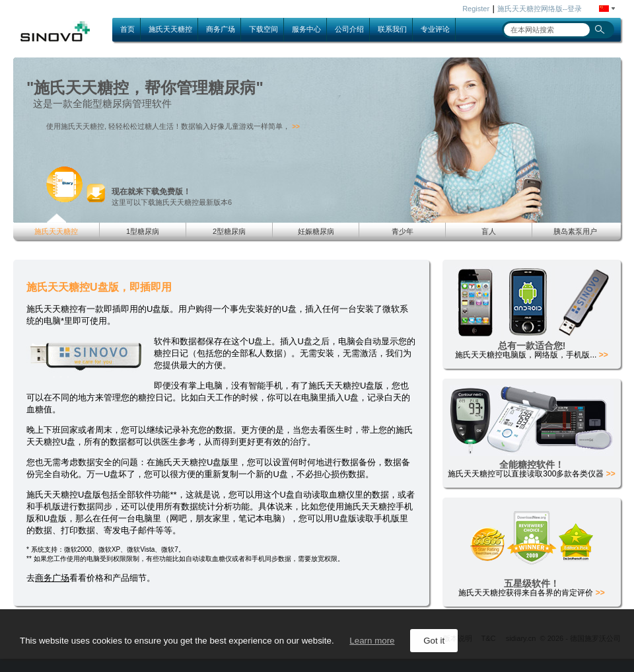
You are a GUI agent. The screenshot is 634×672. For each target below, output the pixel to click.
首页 (127, 29)
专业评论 (435, 29)
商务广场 (221, 29)
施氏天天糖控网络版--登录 (540, 9)
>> (296, 127)
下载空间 (264, 29)
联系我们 (392, 29)
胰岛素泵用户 (575, 231)
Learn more (372, 641)
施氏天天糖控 (170, 29)
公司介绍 (349, 29)
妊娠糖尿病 (316, 231)
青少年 (403, 231)
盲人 (489, 231)
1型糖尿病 (143, 231)
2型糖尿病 (229, 231)
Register (476, 9)
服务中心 (306, 29)
